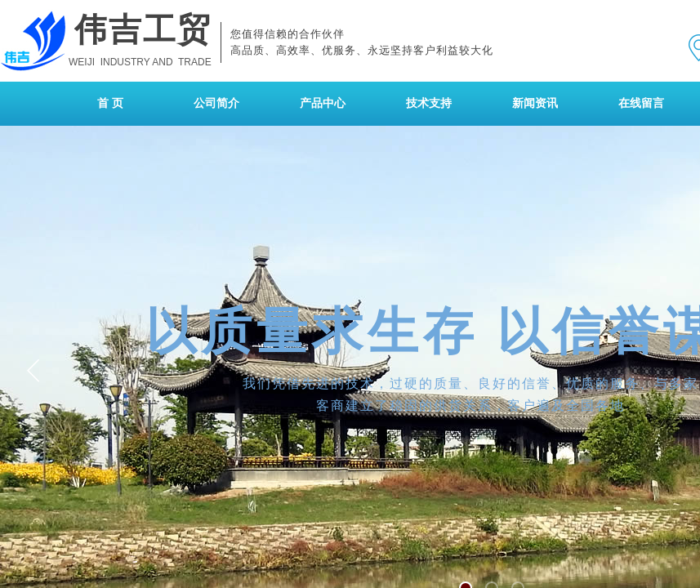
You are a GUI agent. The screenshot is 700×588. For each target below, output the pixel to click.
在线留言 (641, 103)
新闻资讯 (535, 103)
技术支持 (429, 103)
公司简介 (216, 103)
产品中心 (323, 103)
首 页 (110, 103)
